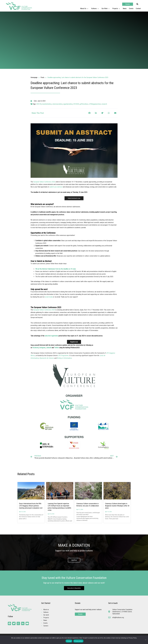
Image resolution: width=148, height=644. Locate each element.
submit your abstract (56, 187)
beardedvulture (47, 104)
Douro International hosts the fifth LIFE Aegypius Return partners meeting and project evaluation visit (31, 506)
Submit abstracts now (74, 198)
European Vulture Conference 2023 (44, 182)
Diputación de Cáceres (47, 358)
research (104, 104)
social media (49, 297)
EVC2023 (76, 104)
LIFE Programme (63, 355)
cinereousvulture (57, 104)
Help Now (74, 560)
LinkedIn (49, 348)
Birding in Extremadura (64, 358)
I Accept (69, 641)
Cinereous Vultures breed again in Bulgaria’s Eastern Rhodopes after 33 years (117, 506)
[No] (146, 640)
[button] (137, 4)
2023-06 (39, 104)
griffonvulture (84, 104)
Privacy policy (78, 641)
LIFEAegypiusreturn (95, 104)
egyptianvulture (68, 104)
